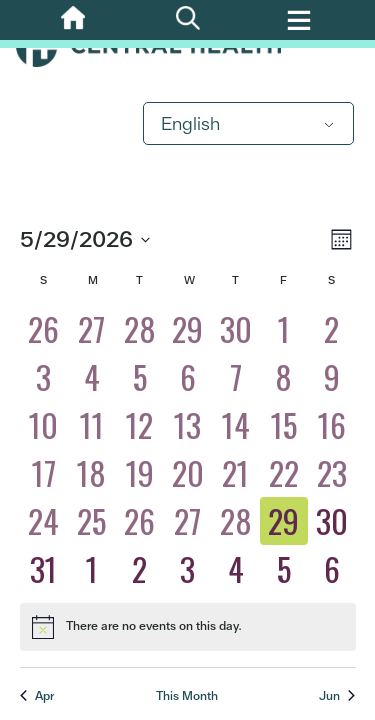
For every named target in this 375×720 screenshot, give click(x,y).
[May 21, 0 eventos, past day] (236, 473)
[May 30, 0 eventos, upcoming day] (332, 521)
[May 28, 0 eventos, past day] (236, 521)
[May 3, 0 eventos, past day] (44, 377)
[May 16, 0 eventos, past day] (332, 425)
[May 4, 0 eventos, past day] (92, 377)
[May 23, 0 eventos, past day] (332, 473)
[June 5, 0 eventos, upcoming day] (284, 569)
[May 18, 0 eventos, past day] (92, 473)
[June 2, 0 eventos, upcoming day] (140, 569)
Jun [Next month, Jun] (337, 696)
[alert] (188, 627)
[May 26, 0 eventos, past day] (140, 521)
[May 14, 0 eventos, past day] (236, 425)
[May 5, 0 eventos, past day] (140, 377)
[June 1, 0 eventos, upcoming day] (92, 569)
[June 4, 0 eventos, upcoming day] (236, 569)
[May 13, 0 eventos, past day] (188, 425)
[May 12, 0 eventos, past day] (140, 425)
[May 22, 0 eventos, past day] (284, 473)
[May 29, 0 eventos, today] (284, 521)
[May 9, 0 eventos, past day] (332, 377)
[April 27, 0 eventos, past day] (92, 329)
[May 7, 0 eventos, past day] (236, 377)
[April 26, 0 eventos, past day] (44, 329)
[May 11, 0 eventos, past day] (92, 425)
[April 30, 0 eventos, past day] (236, 329)
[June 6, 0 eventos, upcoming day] (332, 569)
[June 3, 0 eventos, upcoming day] (188, 569)
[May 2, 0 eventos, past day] (332, 329)
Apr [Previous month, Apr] (37, 696)
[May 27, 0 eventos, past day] (188, 521)
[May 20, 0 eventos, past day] (188, 473)
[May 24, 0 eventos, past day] (44, 521)
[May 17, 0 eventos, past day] (44, 473)
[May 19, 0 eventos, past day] (140, 473)
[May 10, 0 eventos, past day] (44, 425)
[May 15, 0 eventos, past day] (284, 425)
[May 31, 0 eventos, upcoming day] (44, 569)
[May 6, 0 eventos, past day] (188, 377)
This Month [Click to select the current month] (187, 696)
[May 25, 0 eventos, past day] (92, 521)
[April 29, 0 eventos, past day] (188, 329)
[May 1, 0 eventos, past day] (284, 329)
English (190, 123)
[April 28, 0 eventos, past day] (140, 329)
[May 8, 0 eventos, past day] (284, 377)
